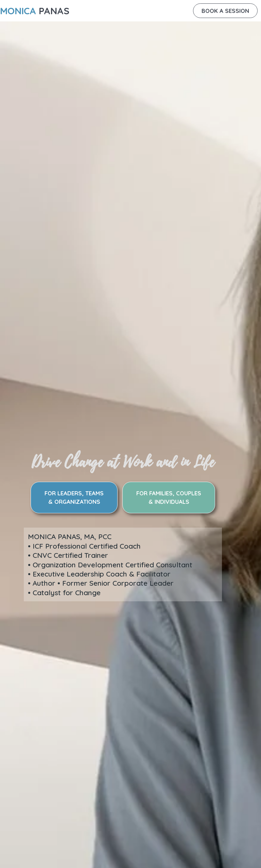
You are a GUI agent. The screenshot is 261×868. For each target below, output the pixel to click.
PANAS (35, 11)
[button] (225, 11)
